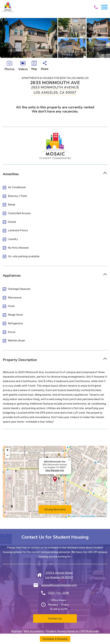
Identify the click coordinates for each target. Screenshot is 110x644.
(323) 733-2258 (58, 593)
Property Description (20, 360)
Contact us (55, 618)
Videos (23, 66)
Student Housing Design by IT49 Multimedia (73, 631)
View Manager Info (55, 470)
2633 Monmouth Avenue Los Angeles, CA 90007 (55, 90)
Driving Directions (58, 509)
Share (45, 66)
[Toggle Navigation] (104, 7)
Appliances (12, 276)
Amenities (11, 174)
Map (34, 66)
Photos (9, 66)
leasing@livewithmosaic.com (59, 585)
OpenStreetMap (88, 516)
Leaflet (72, 516)
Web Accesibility (34, 631)
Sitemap (16, 631)
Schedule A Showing (55, 639)
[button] (55, 479)
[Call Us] (96, 7)
